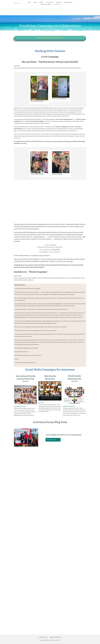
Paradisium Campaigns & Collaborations (50, 17)
